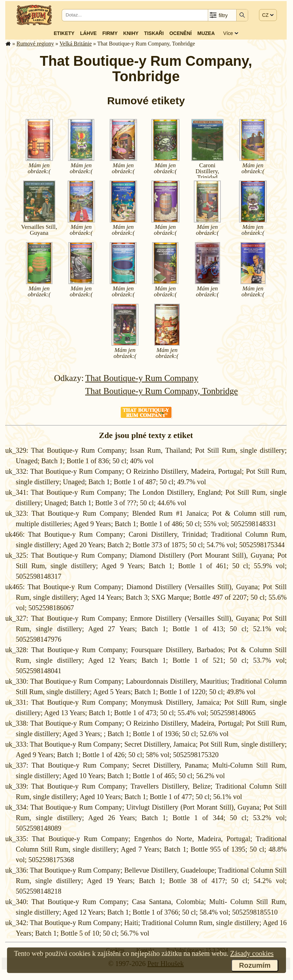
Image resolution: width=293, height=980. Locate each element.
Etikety (64, 33)
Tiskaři (154, 33)
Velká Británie (76, 44)
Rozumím (255, 965)
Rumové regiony (35, 44)
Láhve (88, 33)
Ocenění (180, 33)
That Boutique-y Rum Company (142, 378)
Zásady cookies (252, 953)
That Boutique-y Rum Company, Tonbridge (162, 391)
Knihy (131, 33)
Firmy (110, 33)
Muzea (206, 33)
